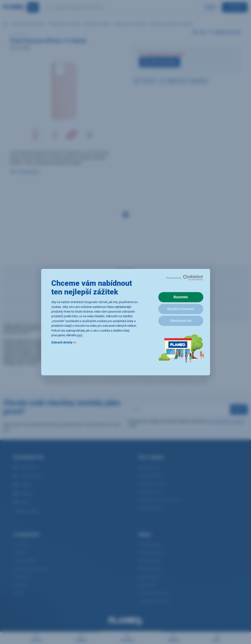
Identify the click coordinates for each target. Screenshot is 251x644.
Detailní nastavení (181, 309)
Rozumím (181, 297)
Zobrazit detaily (64, 342)
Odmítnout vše (181, 321)
